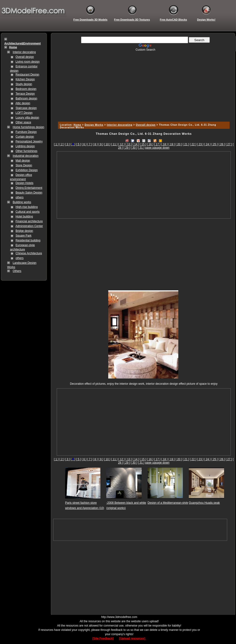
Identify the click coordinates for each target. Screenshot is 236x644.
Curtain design (25, 137)
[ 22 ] (193, 144)
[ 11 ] (114, 144)
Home (77, 125)
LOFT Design (24, 113)
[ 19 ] (172, 144)
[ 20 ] (179, 144)
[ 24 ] (208, 144)
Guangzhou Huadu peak (204, 503)
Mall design (23, 161)
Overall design (25, 57)
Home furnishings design (28, 127)
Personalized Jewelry (29, 141)
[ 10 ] (107, 144)
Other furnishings (26, 151)
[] (73, 144)
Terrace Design (25, 94)
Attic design (23, 103)
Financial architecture (29, 221)
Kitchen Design (25, 79)
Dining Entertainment (29, 188)
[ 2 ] (62, 144)
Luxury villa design (27, 118)
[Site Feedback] (103, 639)
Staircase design (26, 108)
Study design (24, 84)
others (19, 197)
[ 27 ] (229, 144)
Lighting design (25, 146)
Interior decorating (24, 52)
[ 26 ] (222, 144)
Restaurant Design (27, 75)
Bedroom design (26, 89)
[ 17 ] (157, 144)
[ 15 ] (143, 144)
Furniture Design (26, 132)
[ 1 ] (56, 144)
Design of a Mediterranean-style (168, 503)
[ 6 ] (84, 144)
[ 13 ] (129, 144)
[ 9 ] (101, 144)
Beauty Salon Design (29, 193)
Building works (22, 202)
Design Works (94, 125)
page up (150, 148)
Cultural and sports (28, 212)
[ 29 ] (127, 148)
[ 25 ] (215, 144)
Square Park (23, 236)
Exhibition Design (27, 170)
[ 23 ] (200, 144)
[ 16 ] (150, 144)
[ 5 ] (78, 144)
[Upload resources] (133, 639)
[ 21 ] (186, 144)
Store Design (24, 165)
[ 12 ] (121, 144)
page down (162, 148)
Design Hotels (24, 183)
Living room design (28, 62)
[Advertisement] (143, 85)
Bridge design (24, 231)
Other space (23, 122)
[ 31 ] (141, 148)
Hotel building (24, 216)
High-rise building (27, 207)
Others (17, 271)
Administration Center (29, 226)
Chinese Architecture (29, 253)
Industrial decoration (26, 156)
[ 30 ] (134, 148)
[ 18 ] (164, 144)
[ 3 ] (67, 144)
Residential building (28, 240)
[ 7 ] (90, 144)
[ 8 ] (95, 144)
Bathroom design (26, 98)
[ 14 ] (136, 144)
